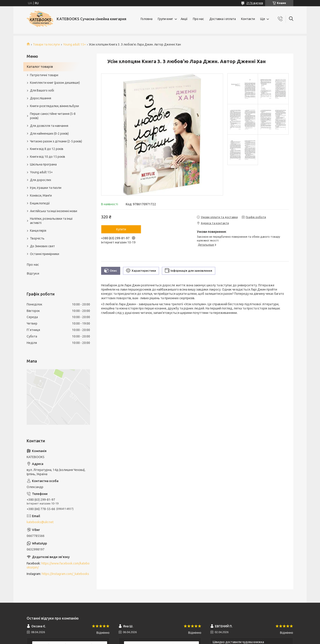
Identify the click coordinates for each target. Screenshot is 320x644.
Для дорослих (41, 180)
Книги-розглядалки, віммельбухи (54, 106)
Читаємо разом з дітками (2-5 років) (56, 141)
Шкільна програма (43, 164)
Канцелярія (38, 231)
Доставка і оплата (223, 19)
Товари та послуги (46, 44)
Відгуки (33, 273)
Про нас (198, 19)
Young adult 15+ (74, 44)
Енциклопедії (40, 203)
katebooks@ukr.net (40, 522)
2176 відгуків (255, 3)
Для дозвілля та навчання (49, 126)
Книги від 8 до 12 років (47, 149)
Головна (147, 19)
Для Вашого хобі (42, 90)
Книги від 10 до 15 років (48, 157)
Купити (121, 229)
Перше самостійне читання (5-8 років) (53, 116)
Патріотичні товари (44, 75)
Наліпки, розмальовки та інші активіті (51, 221)
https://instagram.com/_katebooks (65, 574)
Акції (184, 19)
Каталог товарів (40, 67)
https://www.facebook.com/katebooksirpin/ (58, 565)
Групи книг (165, 19)
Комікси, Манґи (41, 195)
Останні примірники (45, 254)
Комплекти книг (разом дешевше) (55, 83)
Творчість (37, 238)
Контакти (248, 19)
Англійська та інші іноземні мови (54, 211)
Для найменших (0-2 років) (49, 134)
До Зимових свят (42, 246)
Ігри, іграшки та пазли (46, 188)
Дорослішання (41, 98)
